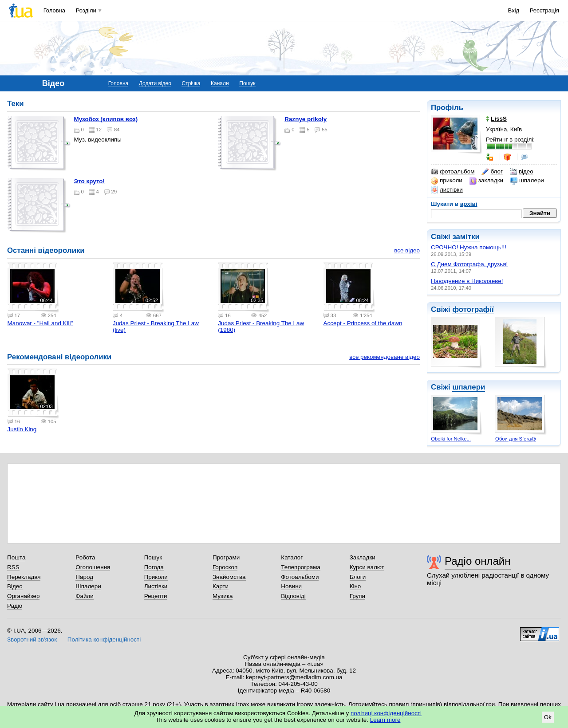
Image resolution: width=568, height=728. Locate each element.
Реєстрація (544, 10)
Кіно (355, 586)
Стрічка (191, 83)
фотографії (473, 309)
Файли (85, 596)
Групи (357, 596)
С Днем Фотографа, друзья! (469, 264)
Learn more (385, 720)
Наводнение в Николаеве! (467, 281)
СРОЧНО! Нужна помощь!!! (469, 247)
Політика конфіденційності (104, 639)
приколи (447, 181)
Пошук (247, 83)
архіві (469, 204)
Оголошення (93, 567)
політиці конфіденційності (386, 713)
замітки (466, 237)
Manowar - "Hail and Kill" (40, 323)
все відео (407, 250)
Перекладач (24, 577)
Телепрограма (301, 567)
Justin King (22, 429)
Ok (548, 717)
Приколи (156, 577)
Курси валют (367, 567)
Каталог (292, 557)
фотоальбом (453, 172)
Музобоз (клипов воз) (106, 119)
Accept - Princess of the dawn (363, 323)
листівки (447, 190)
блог (492, 172)
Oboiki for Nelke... (451, 439)
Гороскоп (225, 567)
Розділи (86, 10)
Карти (221, 586)
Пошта (16, 557)
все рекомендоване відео (385, 357)
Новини (291, 586)
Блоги (358, 577)
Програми (226, 557)
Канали (220, 83)
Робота (85, 557)
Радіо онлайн (478, 561)
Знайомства (229, 577)
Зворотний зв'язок (32, 639)
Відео (15, 586)
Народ (84, 577)
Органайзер (23, 596)
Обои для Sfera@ (516, 439)
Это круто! (89, 181)
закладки (486, 181)
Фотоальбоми (300, 577)
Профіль (447, 108)
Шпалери (88, 586)
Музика (223, 596)
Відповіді (293, 596)
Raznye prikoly (306, 119)
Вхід (514, 10)
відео (522, 172)
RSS (13, 567)
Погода (154, 567)
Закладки (363, 557)
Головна (54, 10)
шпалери (527, 181)
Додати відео (155, 83)
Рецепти (156, 596)
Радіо (15, 606)
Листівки (156, 586)
